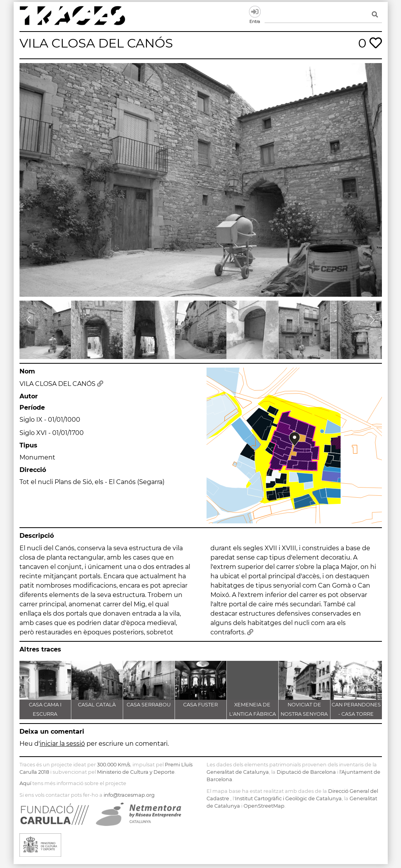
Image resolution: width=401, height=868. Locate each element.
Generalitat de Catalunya (238, 772)
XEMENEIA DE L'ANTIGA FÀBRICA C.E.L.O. (253, 714)
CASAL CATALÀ (97, 705)
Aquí (25, 783)
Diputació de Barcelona (306, 772)
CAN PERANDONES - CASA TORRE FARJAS (356, 714)
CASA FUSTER (200, 705)
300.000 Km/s (114, 765)
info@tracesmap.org (129, 795)
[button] (29, 320)
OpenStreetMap (264, 806)
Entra (255, 12)
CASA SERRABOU (149, 705)
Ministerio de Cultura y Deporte (136, 772)
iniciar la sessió (62, 744)
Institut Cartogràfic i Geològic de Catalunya (288, 798)
